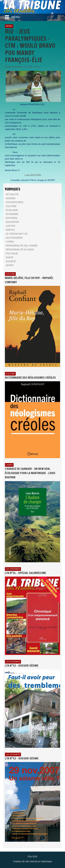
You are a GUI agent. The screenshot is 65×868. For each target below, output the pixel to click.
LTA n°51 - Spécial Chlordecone (25, 573)
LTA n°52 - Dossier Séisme (22, 665)
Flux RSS (32, 857)
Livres (9, 465)
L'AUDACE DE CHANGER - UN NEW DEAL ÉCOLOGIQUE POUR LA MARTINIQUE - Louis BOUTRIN (30, 473)
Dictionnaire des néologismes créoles (30, 377)
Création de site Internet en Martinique (32, 861)
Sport (9, 26)
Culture (10, 274)
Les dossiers (13, 569)
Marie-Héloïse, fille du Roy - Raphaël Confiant (29, 280)
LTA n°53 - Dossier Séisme (22, 758)
